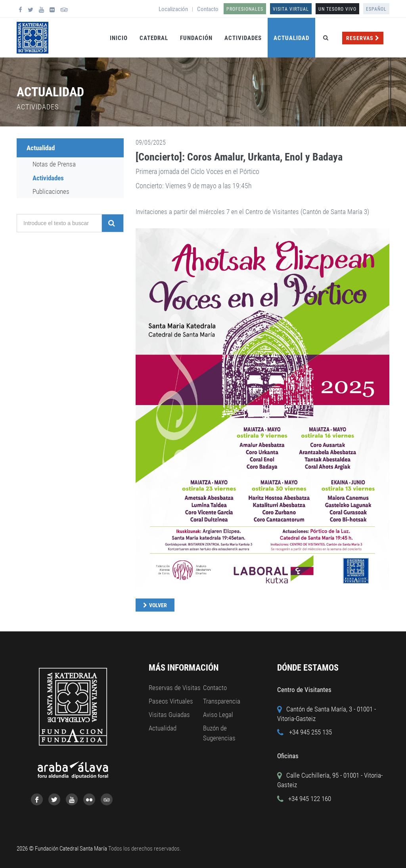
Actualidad (291, 38)
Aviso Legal (218, 715)
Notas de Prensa (54, 164)
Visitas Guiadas (169, 715)
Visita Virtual (291, 9)
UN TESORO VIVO (337, 9)
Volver (158, 605)
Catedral (154, 38)
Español (376, 9)
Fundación (196, 38)
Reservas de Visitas (175, 688)
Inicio (119, 38)
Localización (173, 9)
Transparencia (222, 701)
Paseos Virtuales (171, 701)
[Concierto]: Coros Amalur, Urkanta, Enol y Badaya (239, 157)
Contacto (208, 9)
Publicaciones (51, 191)
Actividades (243, 38)
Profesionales (245, 9)
